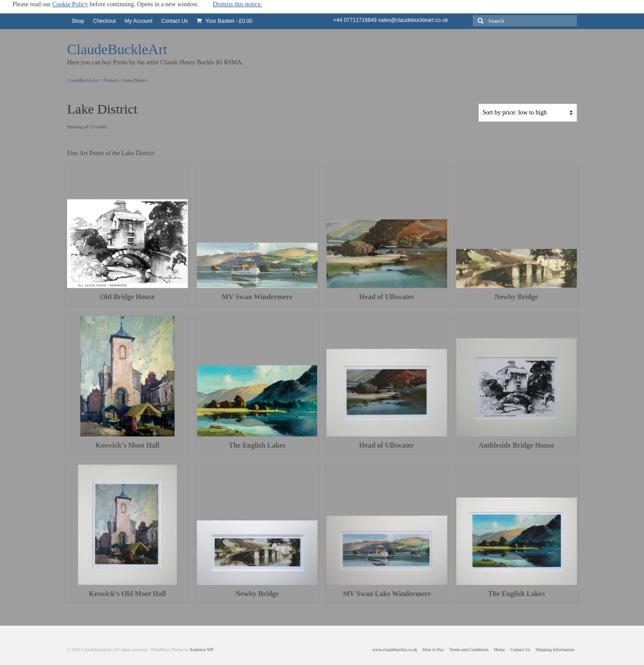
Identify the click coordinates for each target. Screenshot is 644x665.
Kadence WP (202, 650)
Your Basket (225, 21)
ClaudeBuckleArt (117, 49)
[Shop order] (528, 113)
